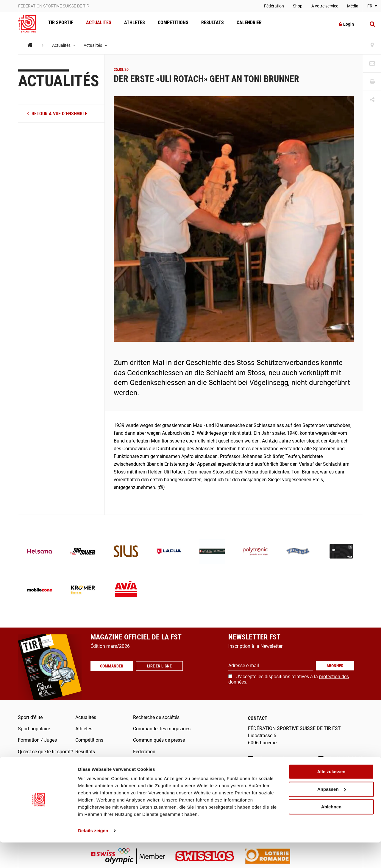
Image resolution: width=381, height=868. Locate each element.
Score (139, 775)
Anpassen (332, 815)
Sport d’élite (30, 717)
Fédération (274, 6)
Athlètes (132, 24)
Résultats (208, 24)
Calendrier (244, 24)
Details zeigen (93, 856)
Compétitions (170, 24)
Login (346, 24)
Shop (298, 6)
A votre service (325, 6)
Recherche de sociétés (156, 717)
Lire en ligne (162, 670)
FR (372, 6)
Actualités (97, 24)
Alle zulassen (331, 797)
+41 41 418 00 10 (341, 759)
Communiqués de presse (159, 740)
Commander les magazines (162, 729)
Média (353, 6)
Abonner (335, 666)
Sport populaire (34, 729)
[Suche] (372, 24)
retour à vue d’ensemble (57, 114)
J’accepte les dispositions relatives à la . (289, 679)
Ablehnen (331, 832)
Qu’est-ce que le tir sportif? (46, 752)
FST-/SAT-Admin (150, 763)
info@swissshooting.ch (277, 759)
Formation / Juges (37, 740)
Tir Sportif (60, 24)
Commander (113, 670)
